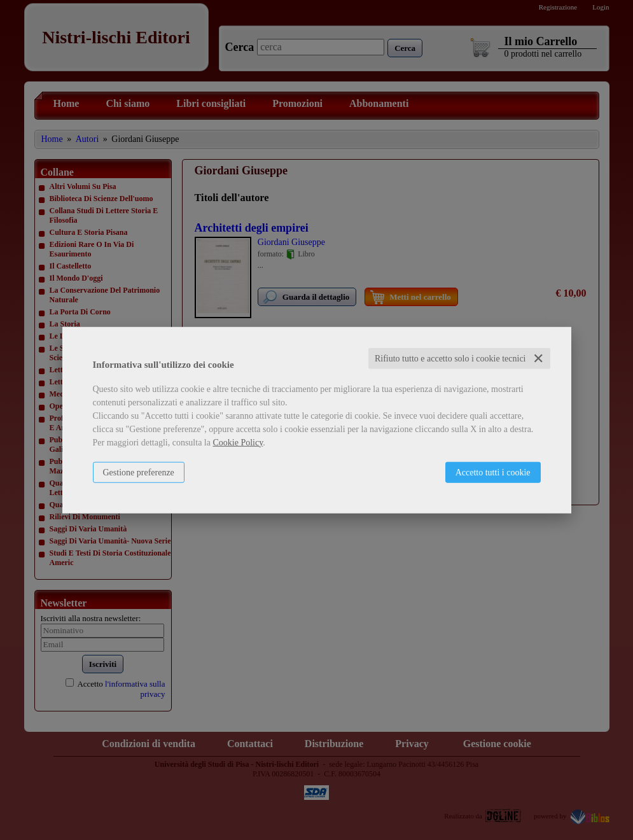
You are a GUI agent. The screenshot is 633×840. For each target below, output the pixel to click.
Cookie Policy (238, 442)
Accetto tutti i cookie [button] (493, 472)
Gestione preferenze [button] (139, 472)
